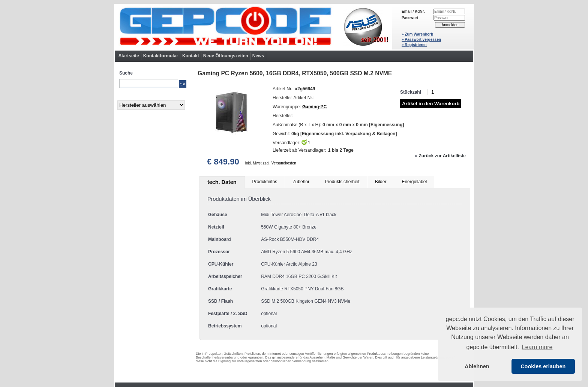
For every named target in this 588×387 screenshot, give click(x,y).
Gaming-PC (314, 107)
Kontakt (191, 56)
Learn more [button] (537, 347)
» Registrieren (414, 45)
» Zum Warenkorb (417, 34)
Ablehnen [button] (477, 366)
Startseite (129, 56)
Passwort (410, 18)
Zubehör (301, 182)
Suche (126, 73)
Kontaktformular (161, 56)
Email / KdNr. (413, 11)
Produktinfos (265, 182)
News (258, 56)
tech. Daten (222, 182)
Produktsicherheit (342, 182)
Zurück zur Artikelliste (442, 156)
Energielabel (414, 182)
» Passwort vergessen (421, 40)
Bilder (381, 182)
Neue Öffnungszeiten (226, 56)
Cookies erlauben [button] (543, 366)
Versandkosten (284, 163)
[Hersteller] (151, 105)
